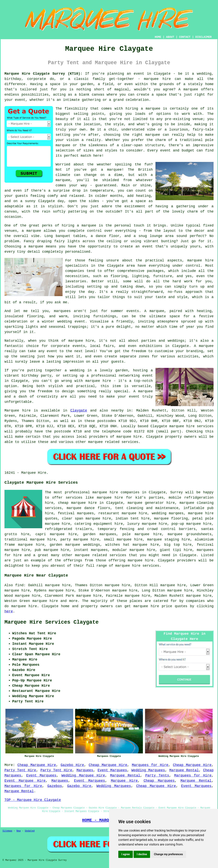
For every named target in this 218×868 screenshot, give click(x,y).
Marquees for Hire (150, 765)
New (19, 831)
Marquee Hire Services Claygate (51, 622)
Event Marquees (112, 770)
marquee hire (45, 601)
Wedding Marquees (148, 770)
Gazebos (55, 786)
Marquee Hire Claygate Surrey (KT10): (43, 74)
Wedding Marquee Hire (83, 775)
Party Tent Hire (20, 770)
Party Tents (157, 775)
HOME (158, 37)
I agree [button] (126, 854)
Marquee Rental (184, 770)
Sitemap (7, 831)
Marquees (85, 770)
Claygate (79, 411)
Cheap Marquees (159, 781)
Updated (30, 831)
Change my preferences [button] (168, 854)
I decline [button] (142, 854)
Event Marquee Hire (25, 781)
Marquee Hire (124, 781)
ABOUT (170, 37)
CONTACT (185, 37)
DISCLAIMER (203, 37)
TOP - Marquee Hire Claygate (33, 800)
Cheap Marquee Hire (37, 765)
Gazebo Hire (72, 765)
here (9, 611)
